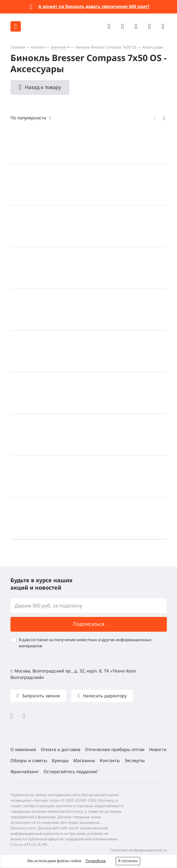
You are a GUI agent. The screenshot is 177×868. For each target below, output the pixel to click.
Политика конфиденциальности (139, 850)
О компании (23, 749)
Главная (18, 47)
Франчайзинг (25, 771)
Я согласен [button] (128, 861)
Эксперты (135, 760)
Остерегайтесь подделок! (71, 771)
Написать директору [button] (104, 696)
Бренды (60, 760)
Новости (158, 749)
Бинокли (59, 47)
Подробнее (96, 861)
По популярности (28, 118)
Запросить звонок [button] (40, 696)
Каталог (38, 47)
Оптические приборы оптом (115, 749)
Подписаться (89, 624)
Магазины (84, 760)
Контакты (110, 760)
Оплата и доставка (61, 749)
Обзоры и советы (29, 760)
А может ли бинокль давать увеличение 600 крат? (94, 6)
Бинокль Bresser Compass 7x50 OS (106, 47)
